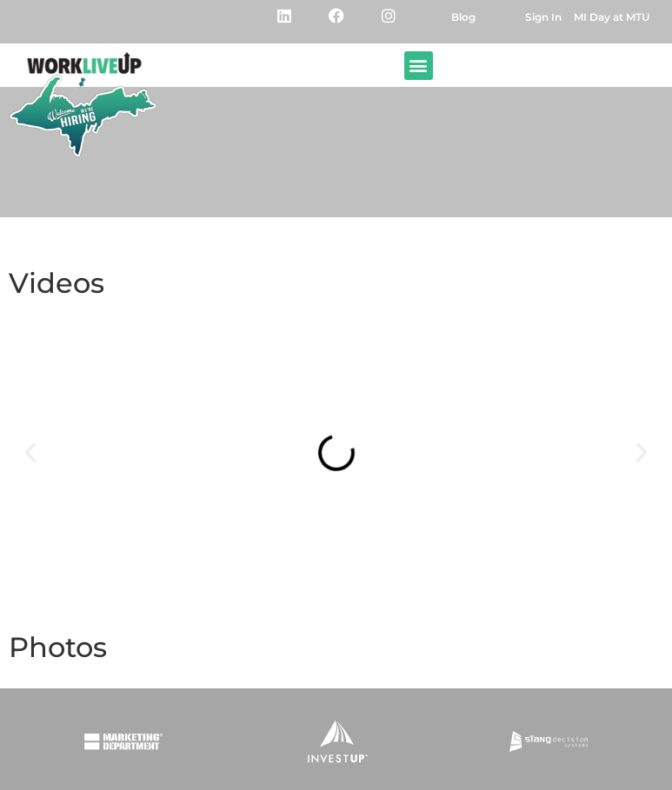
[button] (419, 66)
